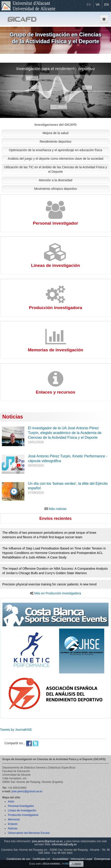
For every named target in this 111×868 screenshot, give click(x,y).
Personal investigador (21, 806)
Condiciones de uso (18, 859)
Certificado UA (41, 859)
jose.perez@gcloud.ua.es (27, 791)
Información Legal (81, 859)
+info (65, 864)
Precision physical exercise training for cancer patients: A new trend (49, 584)
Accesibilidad (60, 859)
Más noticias (58, 509)
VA (98, 4)
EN (107, 4)
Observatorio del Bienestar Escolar (29, 833)
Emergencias (102, 859)
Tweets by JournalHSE (16, 730)
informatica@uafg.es (64, 844)
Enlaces (13, 824)
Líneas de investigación (22, 810)
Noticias (13, 417)
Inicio (11, 802)
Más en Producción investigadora (58, 593)
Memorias (14, 819)
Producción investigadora (23, 815)
